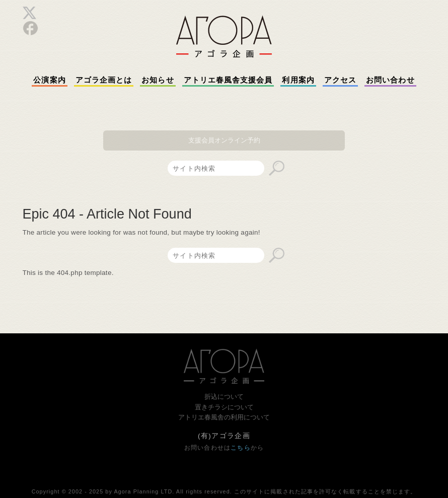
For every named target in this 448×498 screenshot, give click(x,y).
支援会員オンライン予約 (224, 140)
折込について (224, 397)
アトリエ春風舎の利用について (224, 417)
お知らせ (158, 80)
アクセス (340, 80)
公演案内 (49, 80)
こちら (241, 448)
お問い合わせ (390, 80)
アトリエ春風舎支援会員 (228, 80)
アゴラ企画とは (104, 80)
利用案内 (298, 80)
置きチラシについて (224, 407)
